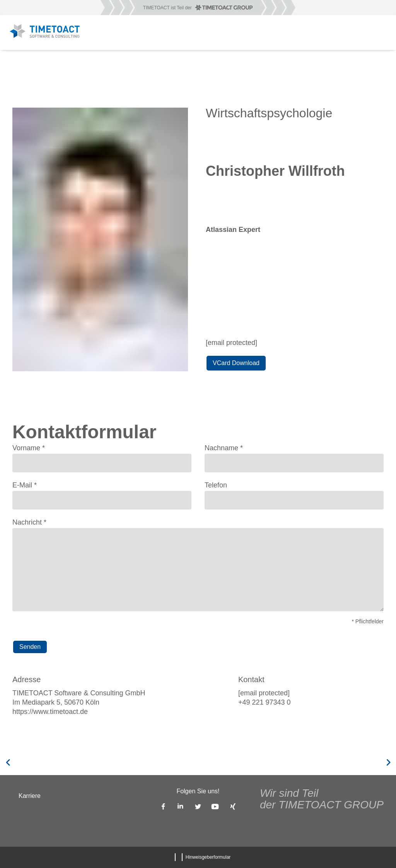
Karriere (30, 796)
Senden (30, 647)
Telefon (216, 485)
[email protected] (231, 343)
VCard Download (236, 363)
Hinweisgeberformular (208, 857)
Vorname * (29, 448)
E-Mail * (25, 485)
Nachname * (224, 448)
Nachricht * (29, 522)
